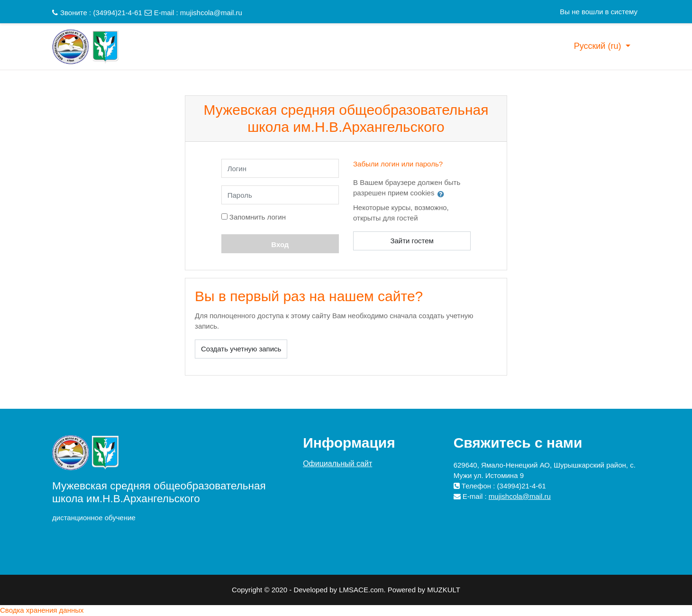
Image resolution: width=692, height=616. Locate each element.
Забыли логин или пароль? (398, 164)
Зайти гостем (412, 241)
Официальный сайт (337, 464)
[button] (443, 194)
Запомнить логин (258, 217)
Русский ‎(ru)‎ (599, 46)
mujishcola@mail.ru (211, 13)
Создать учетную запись (241, 349)
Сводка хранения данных (42, 610)
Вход (280, 244)
